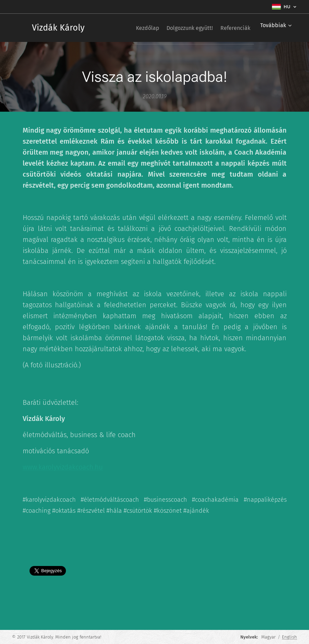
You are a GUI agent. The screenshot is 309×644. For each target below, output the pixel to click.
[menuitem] (135, 28)
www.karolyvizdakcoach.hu (63, 467)
